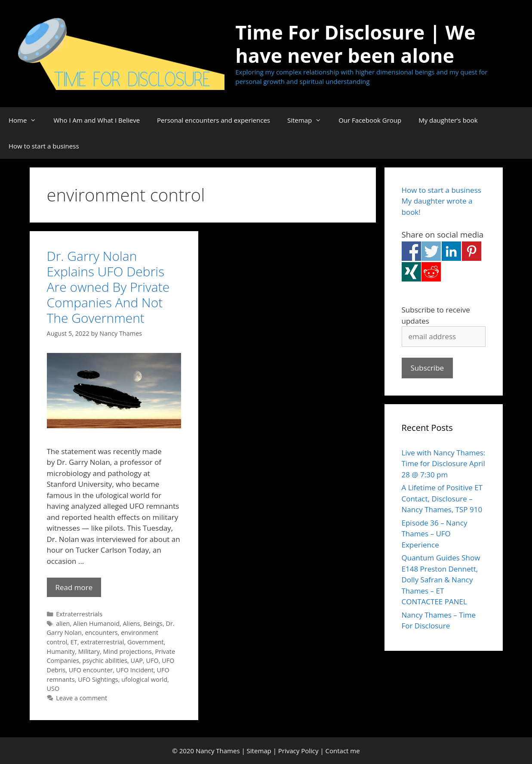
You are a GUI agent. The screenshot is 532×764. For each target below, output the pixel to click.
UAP (137, 660)
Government (146, 642)
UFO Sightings (98, 679)
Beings (153, 623)
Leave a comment (81, 698)
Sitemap (309, 120)
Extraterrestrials (79, 614)
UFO (152, 660)
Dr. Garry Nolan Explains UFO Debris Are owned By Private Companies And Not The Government (108, 287)
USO (53, 688)
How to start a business (44, 146)
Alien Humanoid (96, 623)
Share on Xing (411, 272)
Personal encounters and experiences (214, 120)
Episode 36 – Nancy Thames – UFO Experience (435, 534)
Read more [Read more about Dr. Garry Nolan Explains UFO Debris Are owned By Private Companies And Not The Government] (74, 587)
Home (27, 120)
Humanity (61, 651)
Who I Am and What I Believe (97, 120)
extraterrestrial (102, 642)
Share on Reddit (431, 272)
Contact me (343, 751)
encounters (101, 633)
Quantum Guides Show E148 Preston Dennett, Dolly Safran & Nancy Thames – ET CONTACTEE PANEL (441, 580)
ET (74, 642)
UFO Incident (135, 670)
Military (89, 651)
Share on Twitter (431, 251)
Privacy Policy (298, 751)
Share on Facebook (411, 251)
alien (63, 623)
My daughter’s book (448, 120)
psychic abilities (105, 660)
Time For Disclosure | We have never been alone (355, 44)
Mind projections (128, 651)
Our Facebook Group (370, 120)
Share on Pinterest (472, 251)
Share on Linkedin (451, 251)
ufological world (144, 679)
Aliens (131, 623)
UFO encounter (91, 670)
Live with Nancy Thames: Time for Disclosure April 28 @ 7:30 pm (444, 464)
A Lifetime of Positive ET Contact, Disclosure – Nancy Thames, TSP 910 (442, 498)
